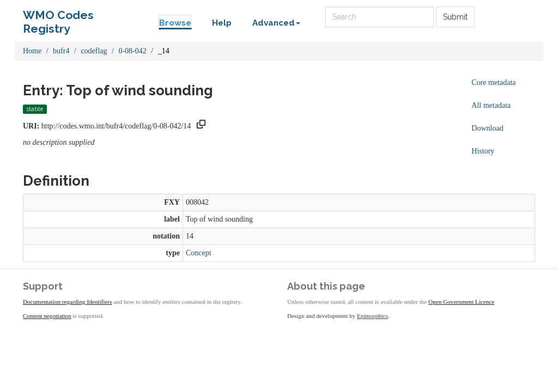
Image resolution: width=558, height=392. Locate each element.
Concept (199, 253)
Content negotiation (47, 316)
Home (32, 51)
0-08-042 (132, 51)
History (483, 151)
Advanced (276, 23)
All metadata (491, 105)
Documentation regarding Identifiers (67, 302)
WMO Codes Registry (58, 18)
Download (487, 128)
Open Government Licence (461, 302)
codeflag (94, 51)
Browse (175, 23)
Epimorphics (372, 316)
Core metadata (493, 82)
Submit (455, 17)
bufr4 (61, 51)
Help (222, 23)
